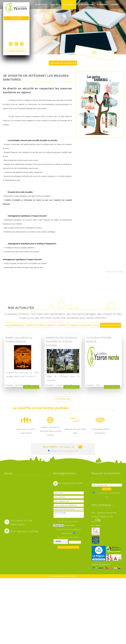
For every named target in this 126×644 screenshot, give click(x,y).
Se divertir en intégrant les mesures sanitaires (36, 78)
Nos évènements (15, 325)
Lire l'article (31, 387)
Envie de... (55, 4)
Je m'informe (69, 4)
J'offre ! (115, 4)
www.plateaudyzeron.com (60, 576)
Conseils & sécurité (57, 325)
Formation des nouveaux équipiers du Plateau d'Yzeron (61, 342)
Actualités (9, 385)
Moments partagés (81, 325)
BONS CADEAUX (16, 51)
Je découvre (41, 4)
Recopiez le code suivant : (68, 537)
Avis (96, 521)
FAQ (96, 325)
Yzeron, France (16, 31)
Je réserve (102, 4)
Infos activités (35, 325)
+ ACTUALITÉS (63, 399)
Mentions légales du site (102, 516)
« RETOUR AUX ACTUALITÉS (63, 63)
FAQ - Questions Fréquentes (104, 513)
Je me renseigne (86, 4)
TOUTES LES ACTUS (111, 325)
